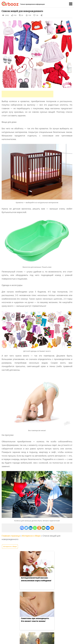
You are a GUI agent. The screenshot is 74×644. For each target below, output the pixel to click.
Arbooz (33, 640)
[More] (52, 528)
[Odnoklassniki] (39, 528)
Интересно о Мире (31, 536)
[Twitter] (26, 528)
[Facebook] (22, 528)
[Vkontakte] (48, 528)
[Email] (43, 528)
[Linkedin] (31, 528)
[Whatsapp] (35, 528)
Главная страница (11, 536)
